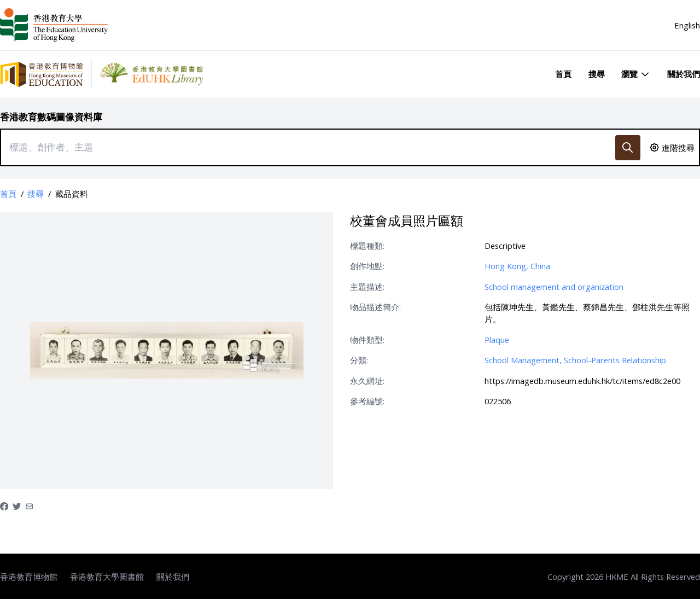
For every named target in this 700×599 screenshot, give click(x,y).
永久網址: (367, 381)
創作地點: (367, 266)
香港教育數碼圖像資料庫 (51, 117)
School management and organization (554, 287)
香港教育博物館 (29, 577)
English (687, 25)
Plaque (497, 340)
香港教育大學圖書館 (107, 577)
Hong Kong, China (517, 266)
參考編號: (367, 401)
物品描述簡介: (375, 307)
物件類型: (367, 340)
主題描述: (367, 287)
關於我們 (684, 74)
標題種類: (367, 246)
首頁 (563, 74)
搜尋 (597, 74)
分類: (359, 360)
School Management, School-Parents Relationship (575, 360)
